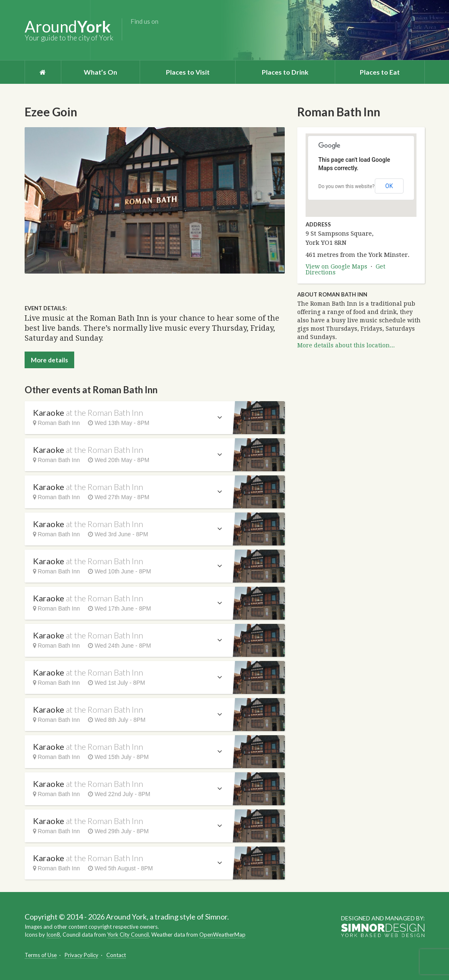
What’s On (100, 72)
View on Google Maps (336, 266)
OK (389, 186)
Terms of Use (41, 955)
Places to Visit (188, 72)
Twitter (150, 35)
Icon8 (53, 935)
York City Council (128, 935)
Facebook (136, 35)
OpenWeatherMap (222, 935)
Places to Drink (285, 72)
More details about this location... (346, 345)
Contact (116, 955)
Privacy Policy (82, 955)
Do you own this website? (347, 186)
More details (49, 360)
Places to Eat (380, 72)
